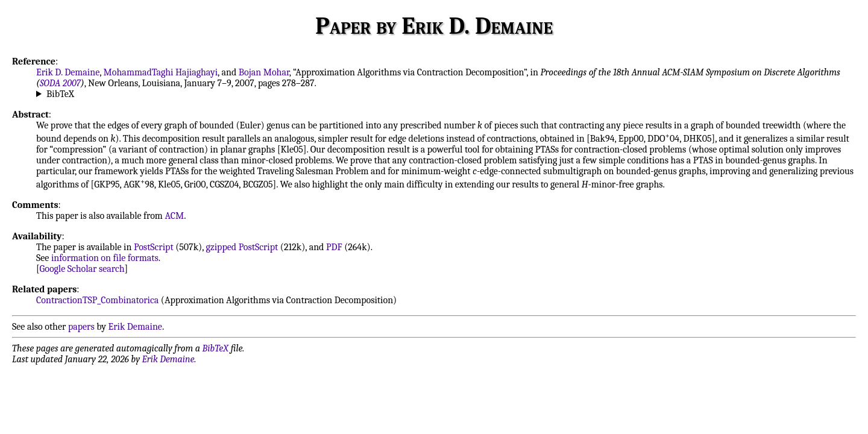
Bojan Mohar (264, 72)
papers (81, 327)
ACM (174, 216)
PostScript (154, 247)
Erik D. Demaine (68, 72)
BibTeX (60, 94)
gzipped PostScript (242, 247)
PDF (334, 247)
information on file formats (105, 258)
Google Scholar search (82, 269)
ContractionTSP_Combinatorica (97, 300)
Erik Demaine (135, 327)
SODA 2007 (60, 83)
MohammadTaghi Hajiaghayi (161, 72)
